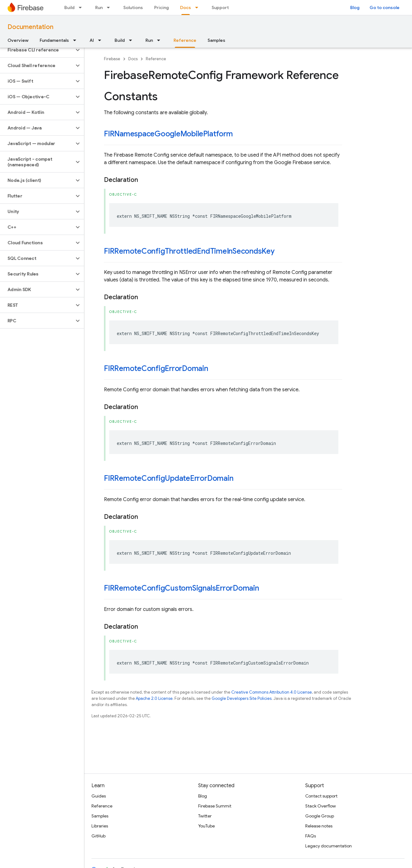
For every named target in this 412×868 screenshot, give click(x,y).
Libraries (100, 826)
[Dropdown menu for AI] (101, 40)
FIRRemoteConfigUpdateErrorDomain (169, 478)
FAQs (311, 836)
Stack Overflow (321, 806)
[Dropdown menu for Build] (82, 7)
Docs (133, 59)
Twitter (205, 816)
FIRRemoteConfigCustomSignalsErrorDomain (181, 588)
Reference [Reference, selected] (185, 40)
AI (92, 40)
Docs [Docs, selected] (186, 7)
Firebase (112, 59)
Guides (99, 796)
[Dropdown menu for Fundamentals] (76, 40)
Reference (156, 59)
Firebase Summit (215, 806)
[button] (37, 50)
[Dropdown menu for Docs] (199, 7)
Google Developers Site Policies (242, 698)
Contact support (321, 796)
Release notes (319, 826)
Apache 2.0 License (154, 698)
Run (99, 7)
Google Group (320, 816)
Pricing (162, 7)
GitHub (98, 836)
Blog (355, 7)
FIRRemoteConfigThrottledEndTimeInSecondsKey (189, 251)
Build (69, 7)
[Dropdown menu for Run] (110, 7)
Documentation (30, 27)
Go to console (385, 7)
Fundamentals (54, 40)
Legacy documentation (329, 846)
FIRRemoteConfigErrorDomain (156, 368)
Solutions (133, 7)
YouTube (206, 826)
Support (220, 7)
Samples (216, 40)
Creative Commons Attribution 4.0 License (272, 692)
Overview (18, 40)
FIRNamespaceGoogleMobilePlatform (168, 134)
